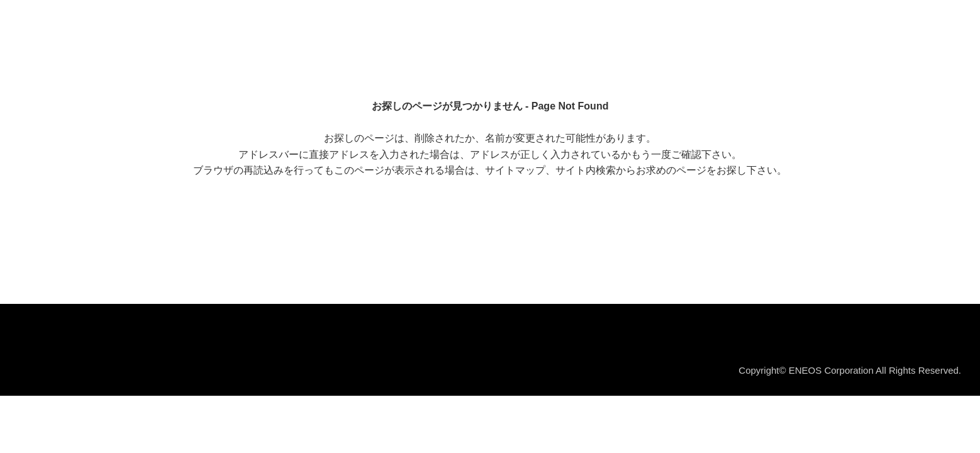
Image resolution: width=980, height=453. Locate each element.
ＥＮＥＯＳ (71, 25)
